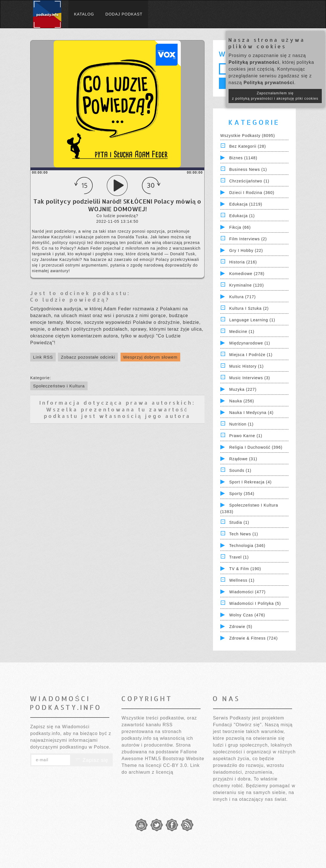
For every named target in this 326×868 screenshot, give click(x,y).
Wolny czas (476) (247, 615)
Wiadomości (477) (247, 592)
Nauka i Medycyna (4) (251, 413)
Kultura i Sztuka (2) (249, 308)
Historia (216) (243, 262)
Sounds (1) (240, 470)
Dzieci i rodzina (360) (252, 193)
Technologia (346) (247, 546)
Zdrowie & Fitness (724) (253, 638)
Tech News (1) (244, 534)
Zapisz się (92, 760)
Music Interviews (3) (249, 378)
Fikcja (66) (240, 227)
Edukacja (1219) (246, 204)
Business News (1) (248, 169)
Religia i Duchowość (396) (256, 447)
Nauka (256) (242, 401)
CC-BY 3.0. (176, 765)
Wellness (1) (242, 580)
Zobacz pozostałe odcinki (88, 357)
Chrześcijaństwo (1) (249, 181)
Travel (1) (239, 557)
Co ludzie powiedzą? (70, 299)
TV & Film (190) (245, 569)
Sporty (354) (242, 494)
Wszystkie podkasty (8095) (248, 136)
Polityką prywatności (254, 62)
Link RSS (43, 357)
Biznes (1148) (243, 158)
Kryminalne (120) (246, 285)
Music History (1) (246, 366)
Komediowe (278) (247, 274)
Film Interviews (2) (248, 239)
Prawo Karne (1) (246, 436)
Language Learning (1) (252, 320)
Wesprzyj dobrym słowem (150, 357)
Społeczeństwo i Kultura (59, 386)
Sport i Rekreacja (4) (250, 482)
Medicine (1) (242, 332)
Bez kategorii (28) (247, 146)
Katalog (84, 14)
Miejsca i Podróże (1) (251, 355)
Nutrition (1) (241, 424)
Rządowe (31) (243, 459)
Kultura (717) (242, 297)
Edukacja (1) (242, 216)
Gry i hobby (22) (246, 250)
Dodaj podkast (124, 14)
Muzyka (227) (243, 389)
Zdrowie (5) (241, 627)
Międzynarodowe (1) (250, 343)
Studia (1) (239, 522)
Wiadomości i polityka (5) (255, 603)
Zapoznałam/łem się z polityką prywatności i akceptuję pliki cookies (275, 96)
